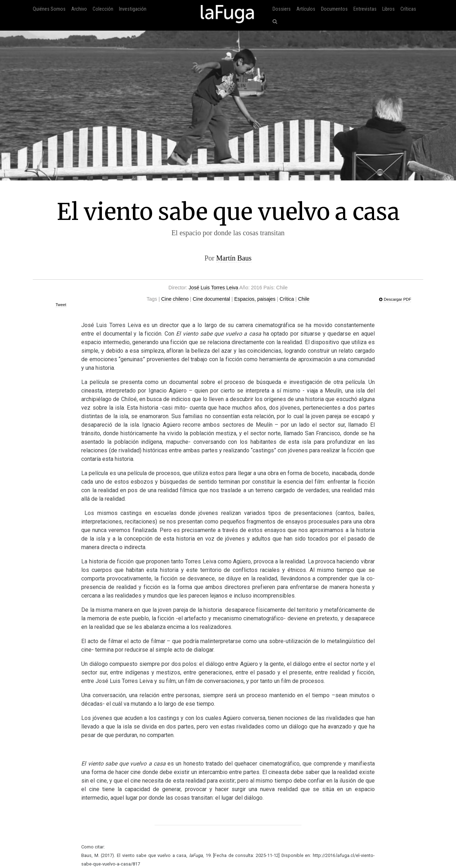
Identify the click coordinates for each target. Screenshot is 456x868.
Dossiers (282, 9)
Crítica (287, 299)
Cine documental (211, 299)
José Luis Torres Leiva (214, 288)
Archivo (79, 9)
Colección (103, 9)
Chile (304, 299)
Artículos (306, 9)
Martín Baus (234, 258)
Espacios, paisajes (255, 299)
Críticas (408, 9)
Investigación (133, 9)
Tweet (61, 305)
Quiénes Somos (49, 9)
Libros (388, 9)
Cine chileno (175, 299)
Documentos (334, 9)
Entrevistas (365, 9)
